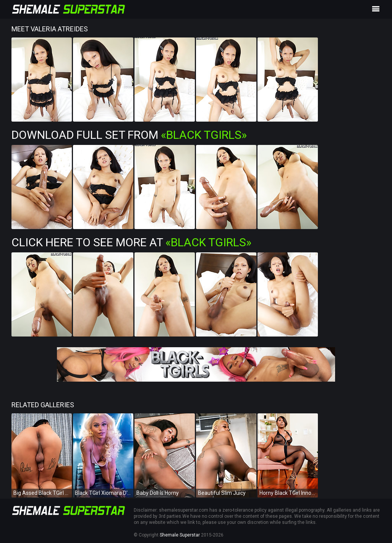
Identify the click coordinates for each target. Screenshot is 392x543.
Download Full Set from (129, 135)
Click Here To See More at (131, 242)
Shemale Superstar (180, 535)
